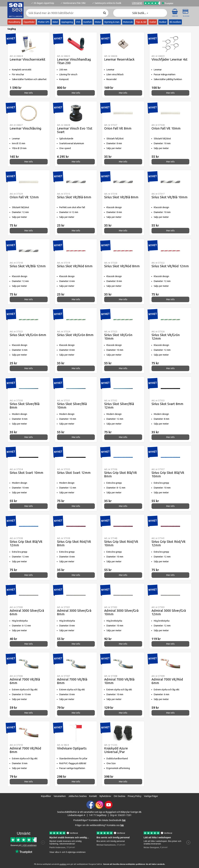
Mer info (29, 93)
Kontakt (93, 796)
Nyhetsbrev (105, 796)
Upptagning (67, 22)
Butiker (163, 22)
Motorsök (128, 22)
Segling (12, 29)
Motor (98, 22)
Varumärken (60, 796)
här (122, 825)
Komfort (88, 22)
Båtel (55, 22)
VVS (78, 22)
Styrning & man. (112, 22)
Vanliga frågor (151, 796)
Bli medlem (175, 22)
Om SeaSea (119, 796)
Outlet (153, 22)
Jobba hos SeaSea (77, 796)
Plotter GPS (44, 22)
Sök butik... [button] (140, 13)
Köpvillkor (46, 796)
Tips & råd (141, 22)
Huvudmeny (14, 22)
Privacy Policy (135, 796)
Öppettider (29, 22)
